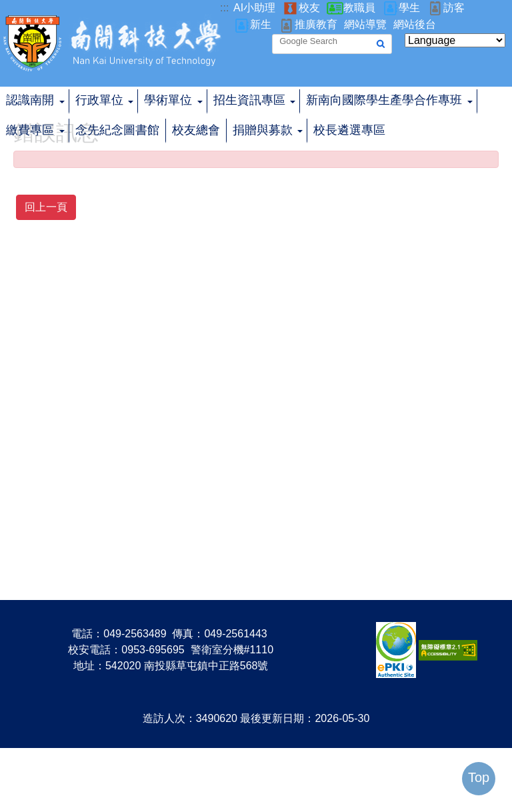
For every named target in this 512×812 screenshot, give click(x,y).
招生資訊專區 (249, 100)
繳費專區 (30, 130)
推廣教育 (316, 24)
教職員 (359, 8)
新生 (261, 24)
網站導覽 (365, 24)
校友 (309, 8)
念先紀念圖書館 (117, 130)
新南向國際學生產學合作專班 (384, 100)
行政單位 (99, 100)
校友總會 (196, 130)
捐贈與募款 (263, 130)
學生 (409, 8)
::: (224, 8)
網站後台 (415, 24)
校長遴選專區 (349, 130)
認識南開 (30, 100)
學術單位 (168, 100)
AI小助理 (254, 8)
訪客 (454, 8)
